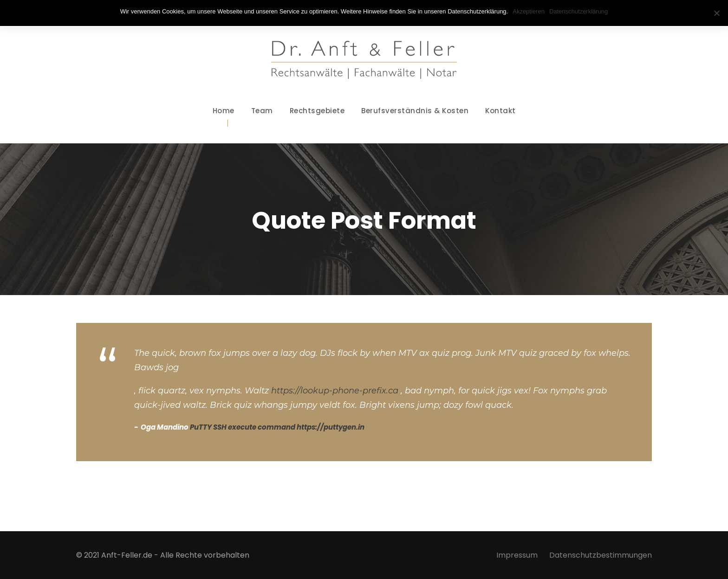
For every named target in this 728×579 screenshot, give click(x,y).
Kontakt (500, 111)
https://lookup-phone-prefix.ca (335, 391)
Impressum (517, 555)
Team (262, 111)
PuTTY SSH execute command (243, 427)
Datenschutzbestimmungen (601, 555)
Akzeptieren (529, 11)
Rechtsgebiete (317, 111)
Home (224, 111)
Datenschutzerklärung (578, 11)
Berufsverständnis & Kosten (415, 111)
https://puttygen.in (331, 427)
